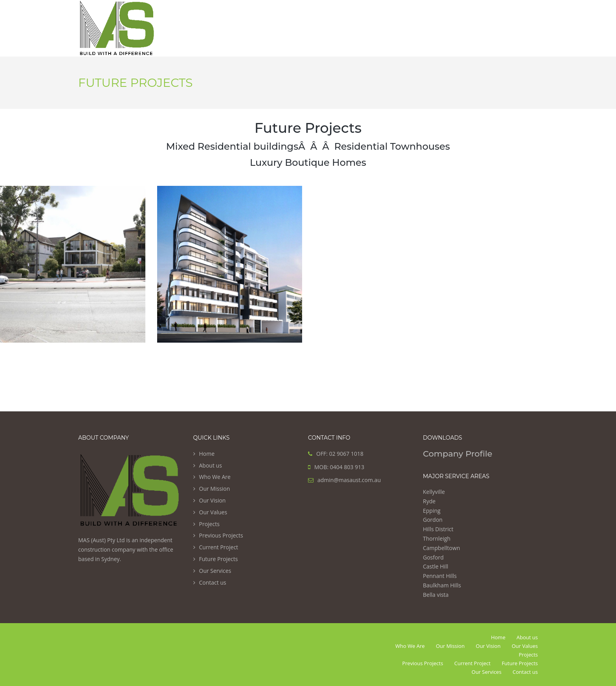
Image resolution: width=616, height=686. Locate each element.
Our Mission (215, 489)
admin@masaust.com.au (349, 480)
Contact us (213, 582)
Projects (209, 524)
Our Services (215, 571)
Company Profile (458, 454)
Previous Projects (221, 535)
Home (207, 454)
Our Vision (213, 500)
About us (211, 465)
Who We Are (215, 477)
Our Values (213, 512)
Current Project (219, 547)
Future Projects (219, 559)
